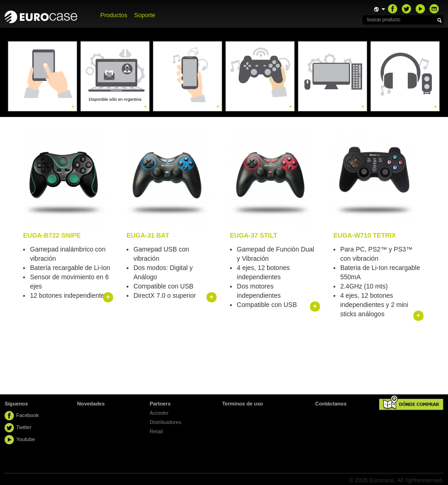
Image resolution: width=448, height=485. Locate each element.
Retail (156, 431)
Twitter (24, 427)
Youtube (26, 439)
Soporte (145, 15)
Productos (114, 15)
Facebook (27, 415)
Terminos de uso (243, 404)
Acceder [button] (159, 413)
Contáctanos (331, 404)
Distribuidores (165, 422)
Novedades (91, 404)
